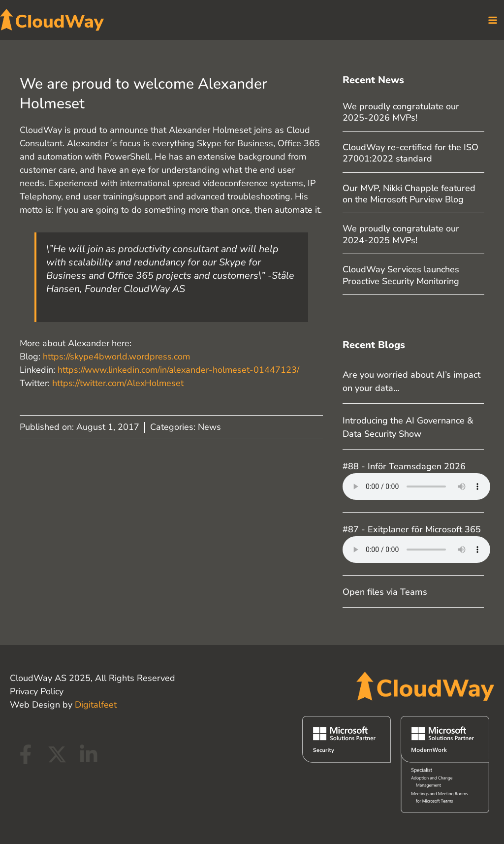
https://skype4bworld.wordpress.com (116, 357)
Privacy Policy (37, 691)
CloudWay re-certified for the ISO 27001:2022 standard (410, 153)
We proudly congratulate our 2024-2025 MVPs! (401, 235)
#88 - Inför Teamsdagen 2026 (404, 467)
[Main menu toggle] (492, 20)
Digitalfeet (96, 705)
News (209, 427)
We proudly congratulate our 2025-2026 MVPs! (401, 113)
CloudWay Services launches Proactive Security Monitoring (401, 276)
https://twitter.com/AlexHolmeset (119, 384)
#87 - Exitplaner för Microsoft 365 (412, 529)
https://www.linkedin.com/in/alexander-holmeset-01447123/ (178, 370)
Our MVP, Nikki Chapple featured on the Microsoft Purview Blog (409, 194)
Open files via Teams (385, 592)
